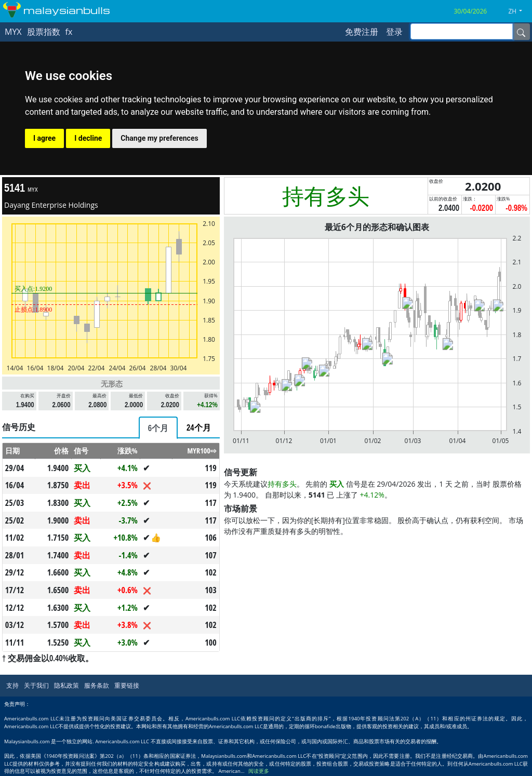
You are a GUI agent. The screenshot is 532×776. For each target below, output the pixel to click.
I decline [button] (88, 138)
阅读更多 (259, 771)
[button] (519, 11)
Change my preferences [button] (159, 138)
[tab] (158, 428)
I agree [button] (44, 138)
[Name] (521, 32)
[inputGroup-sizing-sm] (462, 31)
